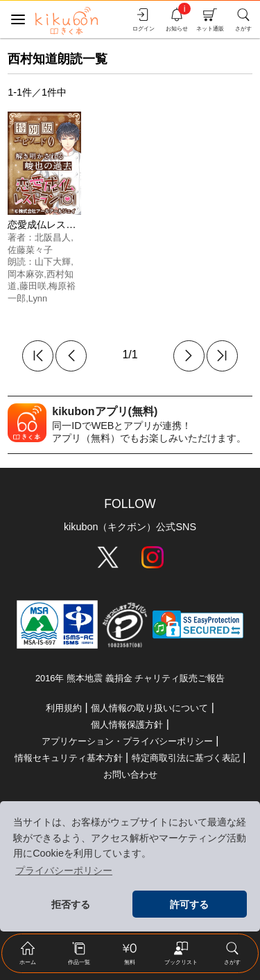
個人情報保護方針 (127, 725)
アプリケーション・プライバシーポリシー (127, 741)
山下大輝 (53, 262)
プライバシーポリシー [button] (64, 870)
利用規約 (64, 708)
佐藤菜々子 (30, 250)
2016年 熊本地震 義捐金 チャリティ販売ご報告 (130, 678)
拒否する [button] (71, 904)
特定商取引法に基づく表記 (186, 758)
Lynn (38, 298)
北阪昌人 (53, 237)
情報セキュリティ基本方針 (69, 758)
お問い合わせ (130, 775)
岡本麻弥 (26, 274)
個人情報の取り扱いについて (149, 708)
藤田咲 (33, 286)
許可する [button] (189, 904)
